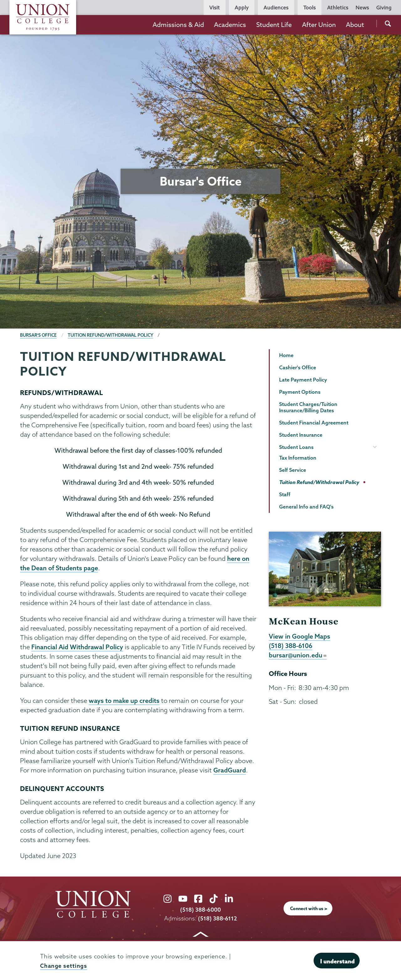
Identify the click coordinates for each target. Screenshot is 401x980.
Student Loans (296, 447)
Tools (310, 8)
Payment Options (300, 392)
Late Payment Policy (303, 380)
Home (286, 355)
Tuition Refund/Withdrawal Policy (113, 335)
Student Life (274, 25)
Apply (242, 8)
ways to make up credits (124, 702)
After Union (319, 25)
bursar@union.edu (298, 656)
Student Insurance (301, 435)
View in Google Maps (300, 636)
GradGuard (230, 772)
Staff (285, 494)
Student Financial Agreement (314, 423)
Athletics (338, 8)
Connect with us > (309, 910)
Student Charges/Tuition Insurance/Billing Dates (308, 407)
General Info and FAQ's (306, 507)
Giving (384, 8)
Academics (230, 25)
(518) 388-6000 (200, 911)
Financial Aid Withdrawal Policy (77, 648)
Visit (215, 8)
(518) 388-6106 (292, 646)
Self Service (293, 470)
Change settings (64, 966)
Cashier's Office (298, 367)
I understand (337, 961)
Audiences (276, 8)
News (362, 8)
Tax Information (298, 458)
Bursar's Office (39, 335)
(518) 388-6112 (218, 920)
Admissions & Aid (178, 25)
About (355, 25)
